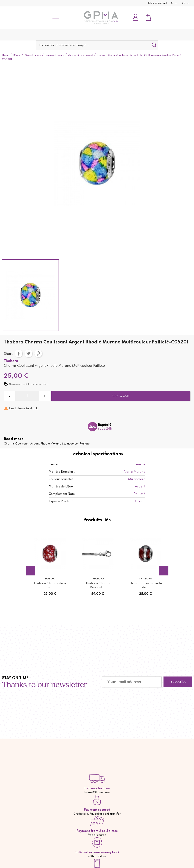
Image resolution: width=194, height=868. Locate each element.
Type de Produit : (61, 501)
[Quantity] (27, 396)
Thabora (11, 361)
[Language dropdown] (186, 3)
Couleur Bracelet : (62, 479)
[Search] (97, 45)
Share (19, 353)
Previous (31, 571)
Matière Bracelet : (62, 472)
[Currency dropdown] (175, 3)
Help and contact (157, 3)
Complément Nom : (63, 494)
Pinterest (38, 353)
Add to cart (121, 396)
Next (164, 571)
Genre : (54, 465)
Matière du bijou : (62, 487)
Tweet (28, 353)
